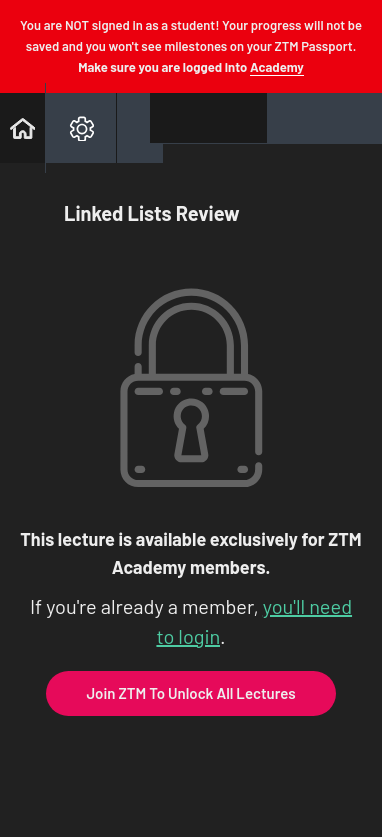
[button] (22, 128)
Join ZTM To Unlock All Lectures (190, 693)
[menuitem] (80, 128)
